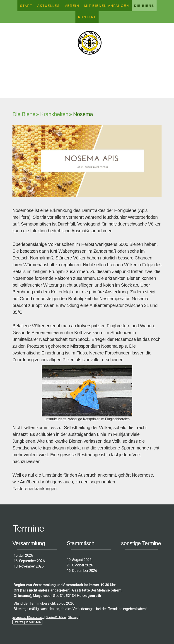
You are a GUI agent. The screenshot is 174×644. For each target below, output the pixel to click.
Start (26, 6)
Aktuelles (49, 6)
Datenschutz (36, 617)
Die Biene (144, 6)
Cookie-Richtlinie (56, 617)
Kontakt (87, 17)
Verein (72, 6)
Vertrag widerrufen (28, 622)
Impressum (19, 617)
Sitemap (73, 617)
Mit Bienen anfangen (107, 6)
